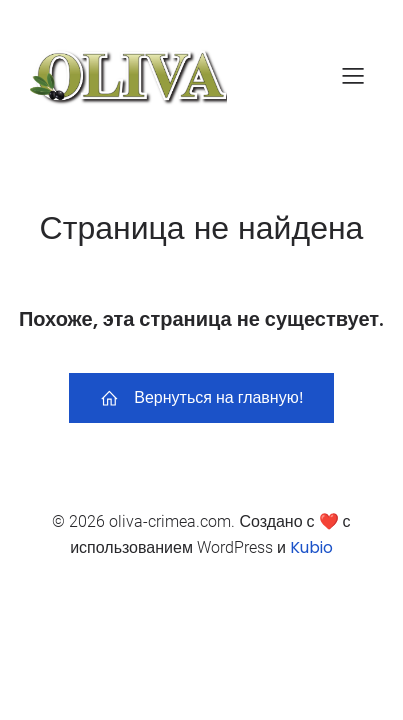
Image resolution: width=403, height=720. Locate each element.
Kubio (311, 547)
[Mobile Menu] (353, 75)
